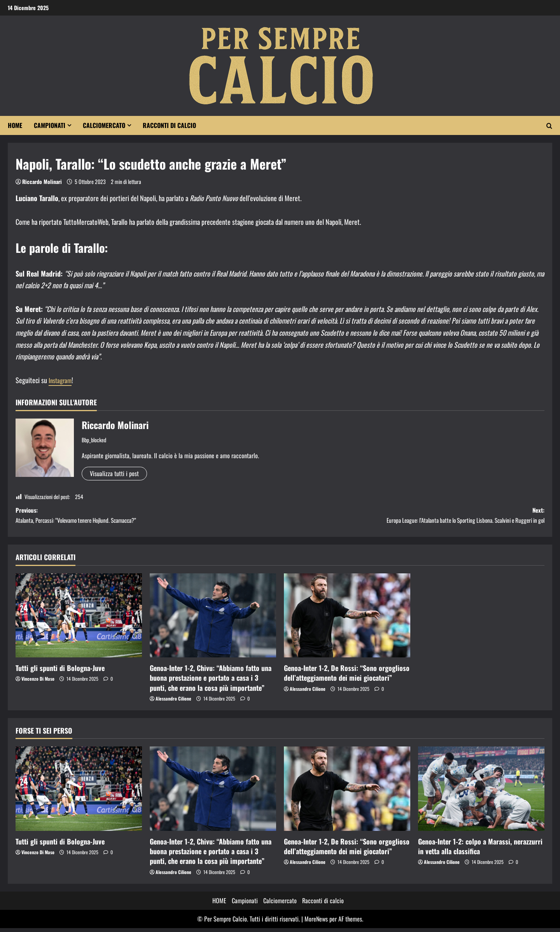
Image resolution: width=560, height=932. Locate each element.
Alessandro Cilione (173, 702)
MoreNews (316, 923)
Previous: (148, 518)
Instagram (61, 380)
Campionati (50, 125)
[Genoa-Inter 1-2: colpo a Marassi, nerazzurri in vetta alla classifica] (481, 793)
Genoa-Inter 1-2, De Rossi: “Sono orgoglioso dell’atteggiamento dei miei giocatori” (347, 677)
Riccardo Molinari (42, 181)
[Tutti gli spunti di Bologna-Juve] (79, 619)
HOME (15, 125)
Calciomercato (104, 125)
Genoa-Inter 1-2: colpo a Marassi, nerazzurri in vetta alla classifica (480, 850)
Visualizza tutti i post (114, 473)
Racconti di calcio (169, 125)
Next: (412, 518)
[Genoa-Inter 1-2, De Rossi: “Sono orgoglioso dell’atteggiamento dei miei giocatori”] (347, 619)
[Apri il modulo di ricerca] (549, 126)
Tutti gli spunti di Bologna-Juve (60, 672)
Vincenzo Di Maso (38, 682)
